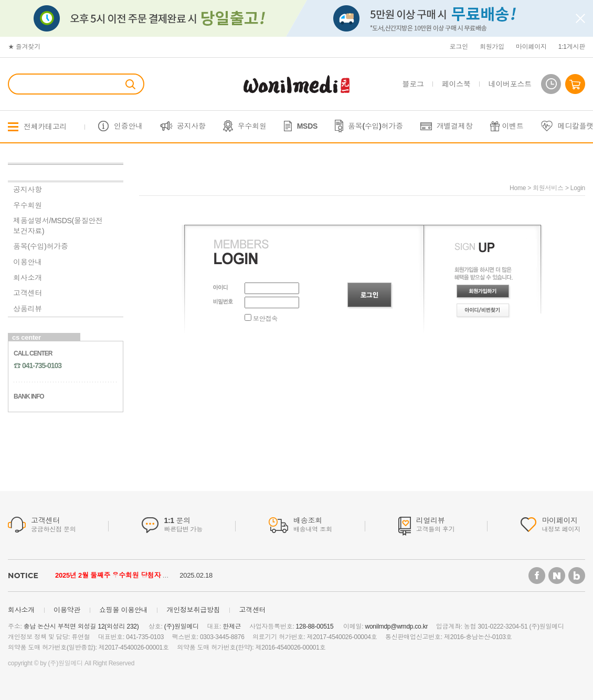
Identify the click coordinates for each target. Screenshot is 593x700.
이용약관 (67, 610)
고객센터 (28, 293)
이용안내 (28, 262)
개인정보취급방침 (193, 610)
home (518, 188)
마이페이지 (531, 47)
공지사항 (191, 126)
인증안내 (128, 126)
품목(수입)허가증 (375, 126)
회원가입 (492, 47)
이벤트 (513, 126)
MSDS (307, 126)
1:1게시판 (572, 47)
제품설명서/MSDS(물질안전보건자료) (58, 226)
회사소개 (28, 278)
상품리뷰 (28, 309)
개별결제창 (455, 126)
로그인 (459, 47)
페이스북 (456, 84)
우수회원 (252, 126)
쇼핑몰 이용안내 (124, 610)
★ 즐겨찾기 (24, 47)
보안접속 (261, 319)
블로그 (413, 84)
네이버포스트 (510, 84)
